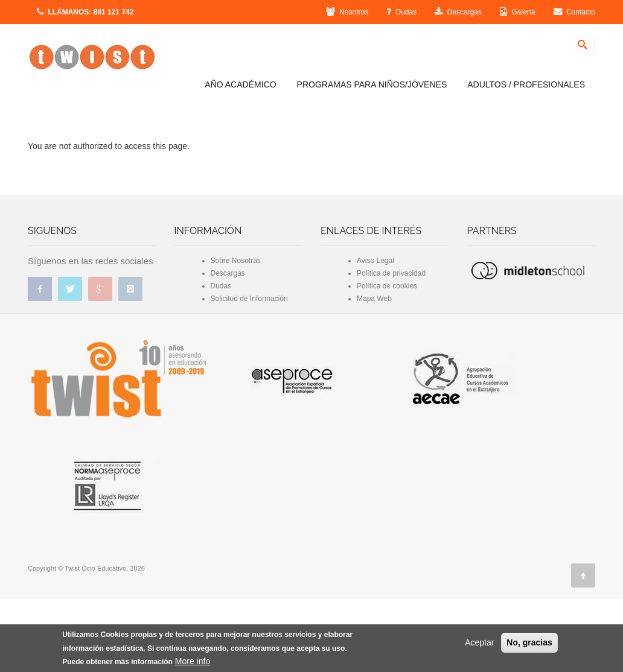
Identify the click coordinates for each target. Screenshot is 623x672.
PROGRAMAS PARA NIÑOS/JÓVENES (372, 84)
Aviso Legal (375, 333)
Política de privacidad (391, 346)
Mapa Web (374, 371)
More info (193, 661)
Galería (518, 12)
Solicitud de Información (249, 371)
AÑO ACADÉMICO (240, 84)
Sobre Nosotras (236, 333)
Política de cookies (387, 358)
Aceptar (479, 642)
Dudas (401, 12)
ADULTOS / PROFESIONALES (526, 84)
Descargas (458, 12)
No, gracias (529, 642)
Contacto (574, 12)
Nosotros (347, 12)
